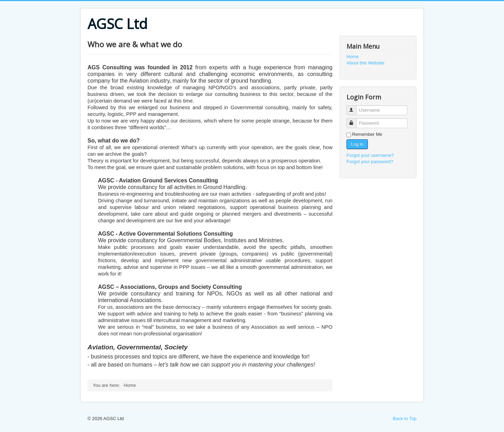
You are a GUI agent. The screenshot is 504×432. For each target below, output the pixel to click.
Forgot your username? (370, 155)
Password (355, 120)
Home (353, 57)
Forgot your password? (370, 162)
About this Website (365, 63)
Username (355, 107)
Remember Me (367, 134)
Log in (357, 144)
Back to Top (405, 419)
